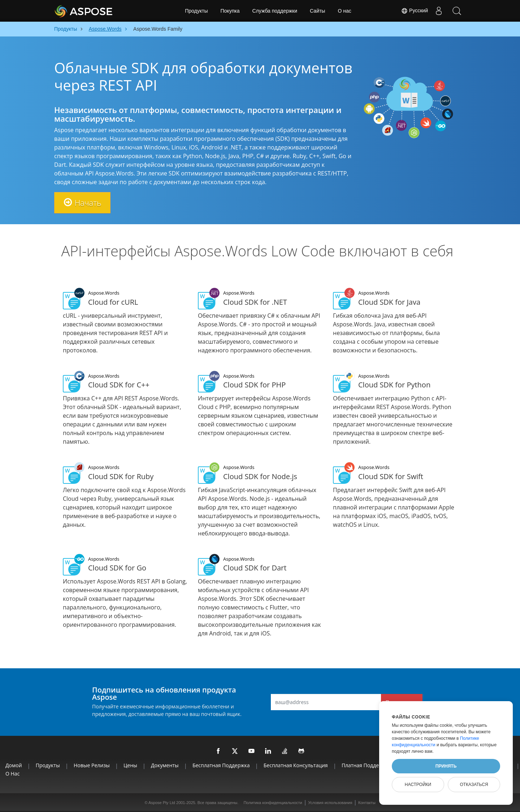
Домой (14, 765)
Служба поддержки (275, 11)
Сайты (317, 11)
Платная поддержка (366, 765)
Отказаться (474, 785)
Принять (446, 766)
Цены (130, 765)
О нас (344, 11)
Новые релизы (92, 765)
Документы (165, 765)
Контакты (367, 803)
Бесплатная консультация (296, 765)
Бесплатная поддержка (221, 765)
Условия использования (330, 803)
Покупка (230, 11)
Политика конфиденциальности (273, 803)
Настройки (418, 785)
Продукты (196, 11)
